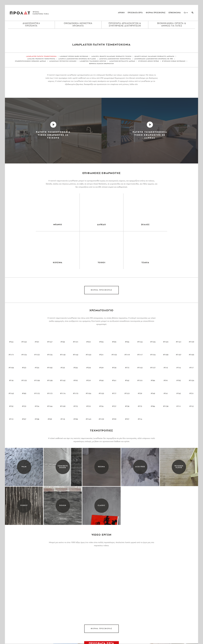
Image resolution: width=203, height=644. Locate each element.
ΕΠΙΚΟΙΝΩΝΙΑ (175, 13)
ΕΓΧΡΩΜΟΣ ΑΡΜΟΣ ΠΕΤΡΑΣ (149, 61)
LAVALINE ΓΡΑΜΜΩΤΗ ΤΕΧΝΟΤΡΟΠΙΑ (41, 59)
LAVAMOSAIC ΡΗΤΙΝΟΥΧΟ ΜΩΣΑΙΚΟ (63, 61)
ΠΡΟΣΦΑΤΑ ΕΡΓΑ (135, 13)
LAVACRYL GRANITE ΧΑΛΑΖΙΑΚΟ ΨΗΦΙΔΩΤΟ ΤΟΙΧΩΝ (111, 56)
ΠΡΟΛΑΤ (20, 13)
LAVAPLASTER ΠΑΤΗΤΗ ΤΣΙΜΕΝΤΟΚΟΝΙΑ (41, 56)
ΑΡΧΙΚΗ (121, 13)
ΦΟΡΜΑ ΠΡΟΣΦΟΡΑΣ (156, 13)
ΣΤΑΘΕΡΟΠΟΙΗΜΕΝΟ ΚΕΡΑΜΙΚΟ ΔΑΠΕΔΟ (31, 61)
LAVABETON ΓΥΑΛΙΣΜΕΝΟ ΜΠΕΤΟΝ (93, 61)
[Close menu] (102, 33)
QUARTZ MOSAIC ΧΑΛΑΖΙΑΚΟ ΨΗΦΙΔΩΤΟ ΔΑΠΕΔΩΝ (154, 56)
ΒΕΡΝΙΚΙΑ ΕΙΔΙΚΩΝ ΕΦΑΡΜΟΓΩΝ (102, 64)
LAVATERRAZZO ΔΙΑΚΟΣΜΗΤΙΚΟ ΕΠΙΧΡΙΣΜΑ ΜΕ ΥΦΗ (154, 59)
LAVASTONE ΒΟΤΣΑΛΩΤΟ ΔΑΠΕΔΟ (122, 61)
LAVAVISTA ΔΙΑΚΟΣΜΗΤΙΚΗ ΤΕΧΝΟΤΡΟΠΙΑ (115, 59)
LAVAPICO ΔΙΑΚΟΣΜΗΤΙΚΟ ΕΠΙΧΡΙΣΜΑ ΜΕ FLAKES (77, 59)
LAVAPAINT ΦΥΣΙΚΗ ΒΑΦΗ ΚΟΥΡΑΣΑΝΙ (74, 56)
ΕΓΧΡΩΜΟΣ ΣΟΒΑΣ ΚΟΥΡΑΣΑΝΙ (174, 61)
